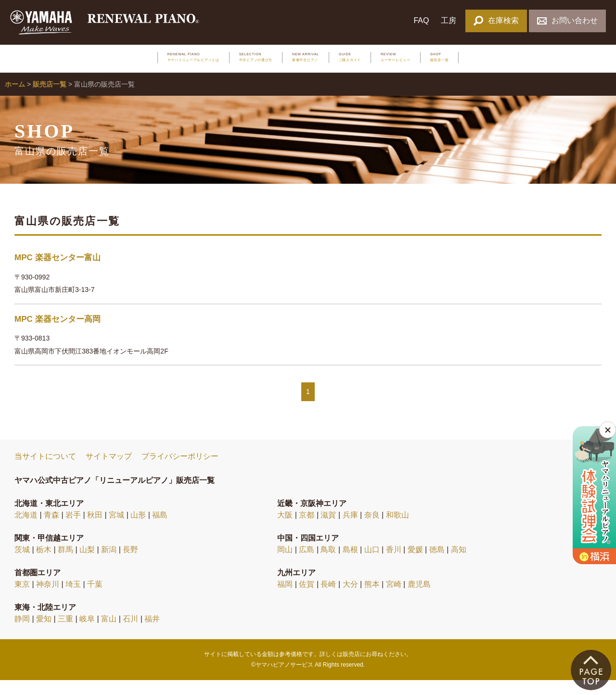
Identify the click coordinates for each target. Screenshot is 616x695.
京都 (307, 529)
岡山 (285, 564)
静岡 (22, 633)
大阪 (285, 529)
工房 (449, 20)
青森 (51, 529)
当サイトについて (45, 471)
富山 (109, 633)
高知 (459, 564)
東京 (22, 599)
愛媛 (415, 564)
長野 (130, 564)
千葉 (95, 599)
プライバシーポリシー (180, 471)
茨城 (22, 564)
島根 (350, 564)
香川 (394, 564)
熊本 (372, 599)
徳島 (437, 564)
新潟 (109, 564)
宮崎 (394, 599)
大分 (350, 599)
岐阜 (87, 633)
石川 (130, 633)
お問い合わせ (567, 20)
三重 (65, 633)
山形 (138, 529)
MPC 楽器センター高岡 (58, 334)
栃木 (44, 564)
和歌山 (398, 529)
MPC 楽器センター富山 (58, 272)
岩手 (73, 529)
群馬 (65, 564)
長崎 (328, 599)
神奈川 (48, 599)
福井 (152, 633)
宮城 (116, 529)
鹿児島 (419, 599)
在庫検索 (496, 20)
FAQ (421, 20)
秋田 (95, 529)
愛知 (44, 633)
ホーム (15, 99)
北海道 (26, 529)
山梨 (87, 564)
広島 (307, 564)
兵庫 (350, 529)
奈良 (372, 529)
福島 (160, 529)
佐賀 (307, 599)
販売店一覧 (50, 99)
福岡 (285, 599)
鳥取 (328, 564)
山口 (372, 564)
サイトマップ (109, 471)
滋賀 (328, 529)
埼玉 (73, 599)
